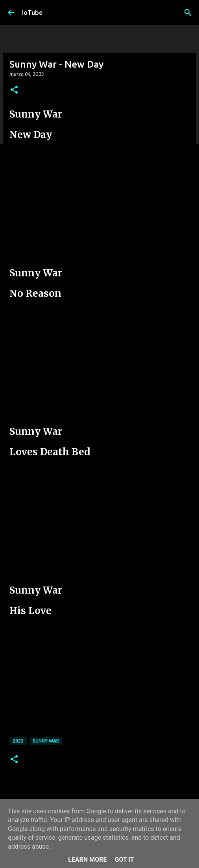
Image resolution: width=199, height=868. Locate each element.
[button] (14, 90)
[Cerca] (188, 13)
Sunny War (46, 741)
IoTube (32, 13)
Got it (124, 860)
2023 (18, 741)
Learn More (87, 860)
